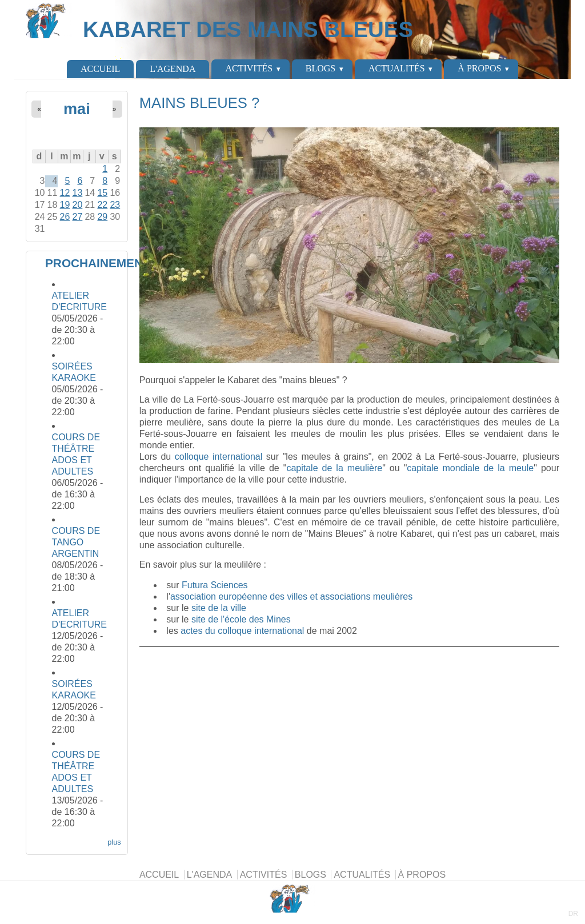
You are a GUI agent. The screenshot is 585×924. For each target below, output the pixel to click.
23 (115, 205)
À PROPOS (479, 68)
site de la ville (219, 608)
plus (114, 842)
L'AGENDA (173, 69)
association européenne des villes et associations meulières (291, 596)
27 (78, 217)
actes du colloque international (242, 631)
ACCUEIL (100, 69)
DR (573, 914)
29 (102, 217)
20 (78, 205)
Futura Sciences (215, 585)
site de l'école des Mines (241, 619)
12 (65, 193)
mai (77, 109)
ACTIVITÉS (249, 68)
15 (102, 193)
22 (102, 205)
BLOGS (320, 68)
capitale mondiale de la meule (470, 468)
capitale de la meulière (334, 468)
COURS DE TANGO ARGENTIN (76, 542)
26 (65, 217)
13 (78, 193)
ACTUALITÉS (397, 68)
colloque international (219, 457)
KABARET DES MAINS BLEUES (248, 29)
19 (65, 205)
